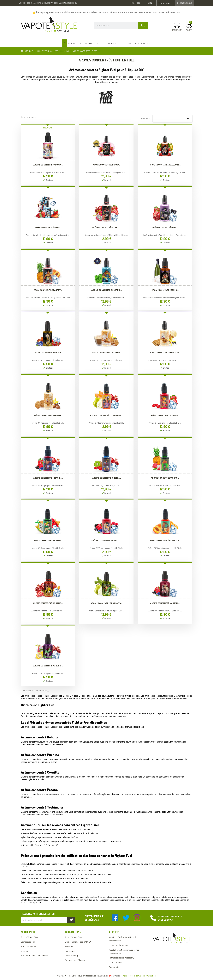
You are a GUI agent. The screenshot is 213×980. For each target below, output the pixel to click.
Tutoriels (136, 3)
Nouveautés (70, 951)
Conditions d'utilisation (119, 945)
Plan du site (114, 967)
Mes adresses (27, 951)
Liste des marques (73, 956)
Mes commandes (28, 946)
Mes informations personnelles (35, 956)
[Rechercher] (121, 25)
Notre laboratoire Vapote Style (122, 958)
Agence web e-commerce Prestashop (139, 976)
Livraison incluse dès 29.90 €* (78, 942)
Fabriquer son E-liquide (75, 960)
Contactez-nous (185, 3)
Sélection (69, 946)
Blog (150, 3)
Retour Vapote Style (30, 937)
